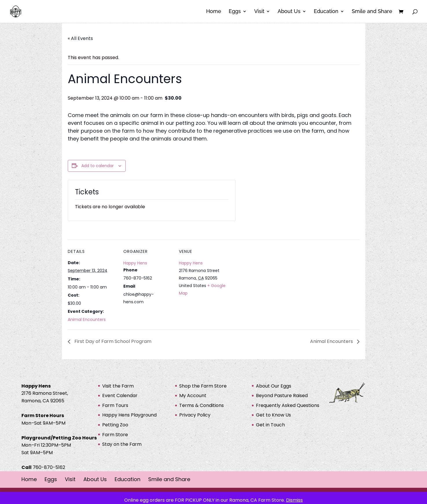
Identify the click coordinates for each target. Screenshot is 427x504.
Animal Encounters (87, 319)
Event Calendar (120, 396)
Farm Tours (115, 405)
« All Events (80, 38)
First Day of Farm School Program (112, 341)
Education (326, 12)
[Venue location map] (265, 279)
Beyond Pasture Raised (282, 396)
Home (214, 12)
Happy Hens (135, 263)
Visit (259, 12)
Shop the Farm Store (203, 386)
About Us (289, 12)
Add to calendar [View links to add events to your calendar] (98, 166)
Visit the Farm (118, 386)
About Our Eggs (274, 386)
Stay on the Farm (122, 444)
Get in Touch (270, 425)
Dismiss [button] (294, 500)
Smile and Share (372, 12)
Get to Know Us (273, 415)
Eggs (235, 12)
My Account (193, 396)
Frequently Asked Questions (288, 405)
